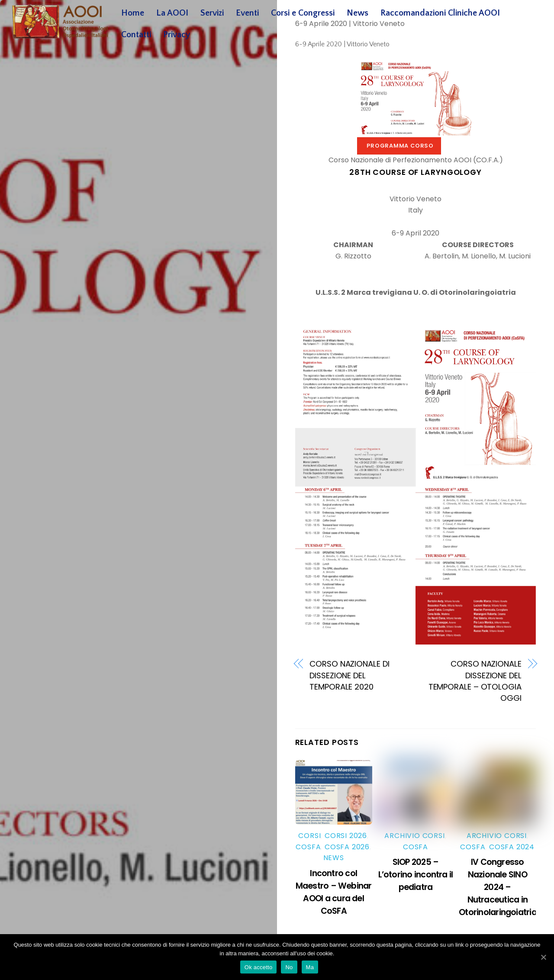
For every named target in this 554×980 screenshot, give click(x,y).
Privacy (177, 35)
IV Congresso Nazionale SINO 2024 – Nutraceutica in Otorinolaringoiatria (498, 887)
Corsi (309, 836)
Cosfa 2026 (347, 847)
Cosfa (308, 847)
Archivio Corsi (414, 836)
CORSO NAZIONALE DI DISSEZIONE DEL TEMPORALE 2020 (349, 675)
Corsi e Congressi (303, 13)
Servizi (212, 13)
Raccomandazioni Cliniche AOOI (440, 13)
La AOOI (172, 13)
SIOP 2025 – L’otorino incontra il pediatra (416, 875)
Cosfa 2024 (512, 847)
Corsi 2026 (346, 836)
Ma (310, 967)
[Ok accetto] (543, 957)
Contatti (136, 35)
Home (133, 13)
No (289, 967)
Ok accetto (259, 967)
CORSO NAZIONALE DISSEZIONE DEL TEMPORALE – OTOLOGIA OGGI (475, 681)
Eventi (247, 13)
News (358, 13)
